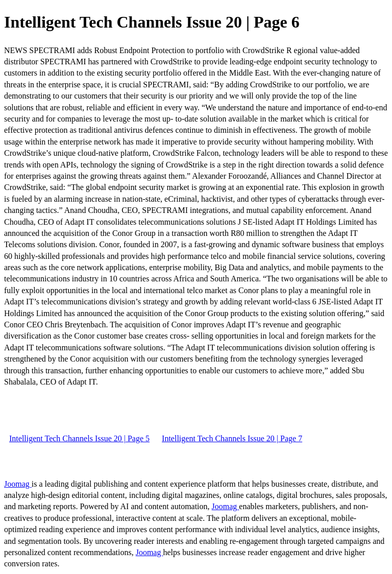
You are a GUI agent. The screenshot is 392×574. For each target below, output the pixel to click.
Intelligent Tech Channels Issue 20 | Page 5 (79, 438)
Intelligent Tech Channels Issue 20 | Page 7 (232, 438)
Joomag (18, 484)
